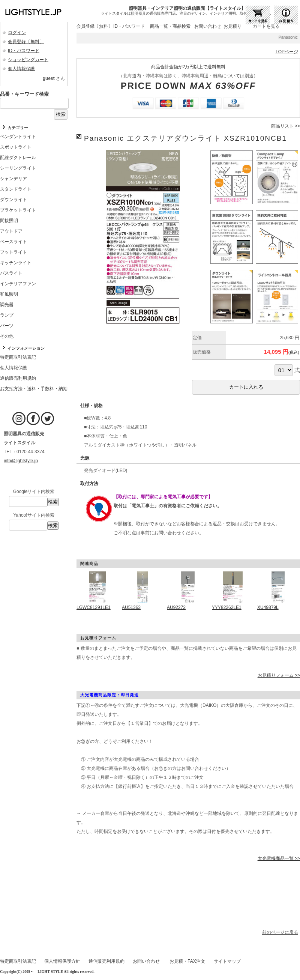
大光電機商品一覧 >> (279, 858)
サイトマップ (227, 961)
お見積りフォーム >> (279, 675)
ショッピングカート (28, 60)
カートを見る (266, 26)
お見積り (232, 26)
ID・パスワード (24, 51)
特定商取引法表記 (18, 961)
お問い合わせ (208, 26)
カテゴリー (18, 128)
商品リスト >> (286, 126)
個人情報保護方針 (62, 961)
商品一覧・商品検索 (170, 26)
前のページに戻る (280, 932)
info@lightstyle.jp (21, 461)
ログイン (17, 33)
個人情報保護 (21, 69)
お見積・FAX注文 (187, 961)
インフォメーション (26, 348)
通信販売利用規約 (106, 961)
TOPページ (287, 52)
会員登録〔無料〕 (26, 42)
